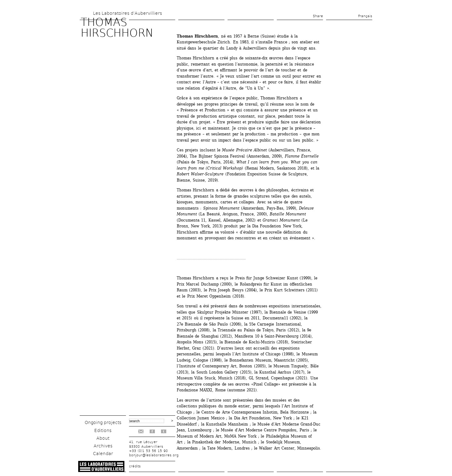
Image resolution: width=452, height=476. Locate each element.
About (103, 438)
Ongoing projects (103, 422)
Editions (103, 430)
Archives (103, 446)
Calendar (103, 454)
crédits (135, 466)
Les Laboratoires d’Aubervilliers (127, 13)
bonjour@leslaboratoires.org (154, 455)
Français (365, 16)
